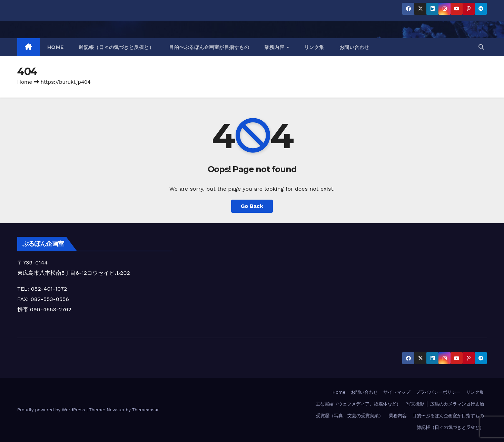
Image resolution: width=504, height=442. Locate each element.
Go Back (252, 206)
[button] (481, 47)
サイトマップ (397, 392)
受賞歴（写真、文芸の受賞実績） (350, 416)
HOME (56, 47)
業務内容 (275, 47)
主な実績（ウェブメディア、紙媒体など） (358, 404)
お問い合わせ (354, 47)
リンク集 (314, 47)
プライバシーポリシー (438, 392)
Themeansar (145, 410)
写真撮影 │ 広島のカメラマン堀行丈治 (445, 404)
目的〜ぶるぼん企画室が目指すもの (209, 47)
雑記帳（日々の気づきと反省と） (117, 47)
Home (25, 82)
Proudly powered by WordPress (52, 410)
